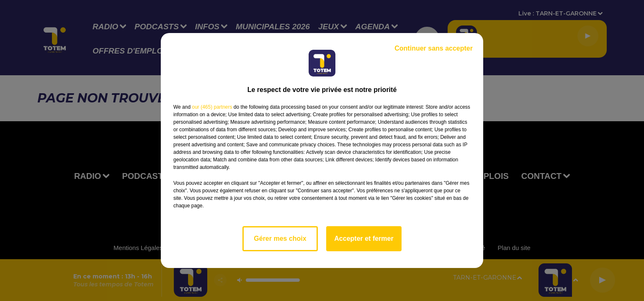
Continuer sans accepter (434, 48)
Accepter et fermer (364, 239)
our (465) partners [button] (212, 107)
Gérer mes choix (280, 239)
